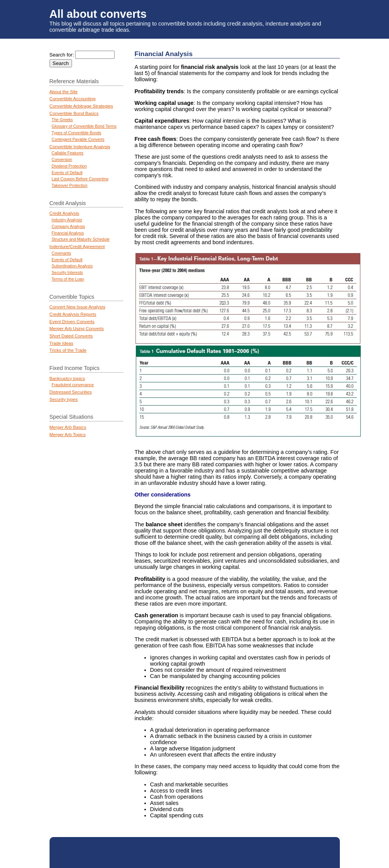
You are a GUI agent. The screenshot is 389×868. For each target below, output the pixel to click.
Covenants (61, 253)
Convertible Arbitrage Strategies (81, 106)
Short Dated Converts (71, 336)
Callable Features (67, 153)
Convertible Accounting (73, 98)
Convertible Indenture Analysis (80, 146)
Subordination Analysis (72, 266)
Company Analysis (68, 227)
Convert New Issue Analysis (77, 307)
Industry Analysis (67, 220)
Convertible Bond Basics (74, 113)
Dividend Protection (69, 166)
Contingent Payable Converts (78, 140)
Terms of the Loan (68, 279)
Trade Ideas (62, 343)
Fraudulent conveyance (73, 385)
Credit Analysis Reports (73, 314)
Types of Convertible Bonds (76, 133)
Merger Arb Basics (68, 427)
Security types (64, 399)
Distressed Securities (71, 392)
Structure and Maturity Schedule (81, 239)
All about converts (98, 14)
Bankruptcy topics (67, 378)
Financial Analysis (68, 233)
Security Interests (67, 273)
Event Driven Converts (72, 321)
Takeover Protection (69, 186)
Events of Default (67, 173)
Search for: (62, 55)
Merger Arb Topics (68, 434)
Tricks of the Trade (68, 350)
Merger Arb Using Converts (77, 328)
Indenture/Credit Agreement (77, 246)
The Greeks (62, 120)
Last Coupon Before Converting (80, 179)
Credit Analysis (64, 213)
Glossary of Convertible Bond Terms (84, 126)
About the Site (64, 92)
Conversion (62, 160)
